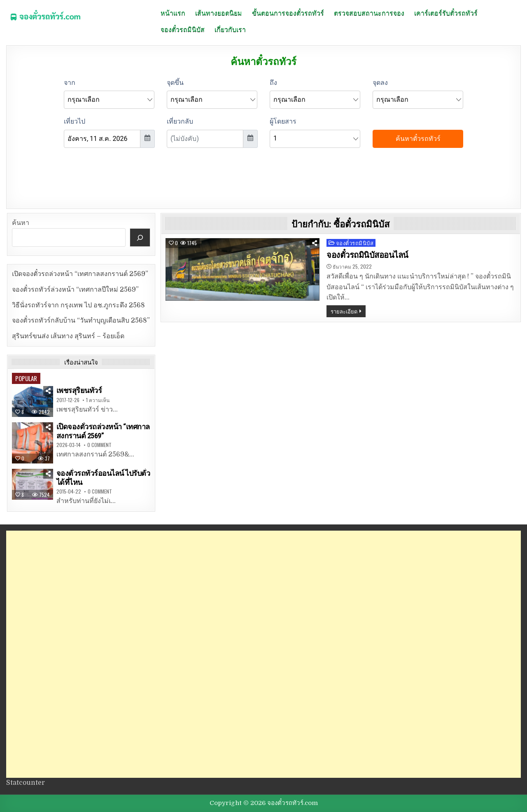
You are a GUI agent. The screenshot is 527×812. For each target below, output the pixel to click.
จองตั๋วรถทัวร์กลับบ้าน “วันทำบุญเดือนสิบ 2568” (81, 321)
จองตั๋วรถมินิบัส (183, 29)
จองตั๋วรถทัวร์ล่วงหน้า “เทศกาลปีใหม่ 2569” (75, 290)
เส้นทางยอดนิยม (219, 12)
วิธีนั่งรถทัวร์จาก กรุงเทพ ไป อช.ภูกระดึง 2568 (78, 305)
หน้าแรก (173, 12)
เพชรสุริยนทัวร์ (79, 390)
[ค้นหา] (140, 238)
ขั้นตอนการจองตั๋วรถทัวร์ (288, 12)
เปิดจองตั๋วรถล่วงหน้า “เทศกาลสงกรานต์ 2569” (80, 274)
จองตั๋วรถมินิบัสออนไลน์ (367, 255)
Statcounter (26, 783)
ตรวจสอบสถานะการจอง (369, 12)
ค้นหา (21, 223)
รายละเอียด (344, 311)
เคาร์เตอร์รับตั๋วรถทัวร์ (446, 12)
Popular (26, 378)
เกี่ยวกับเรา (230, 29)
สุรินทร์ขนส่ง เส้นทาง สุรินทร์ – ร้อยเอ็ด (68, 336)
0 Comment (99, 445)
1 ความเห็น (98, 400)
